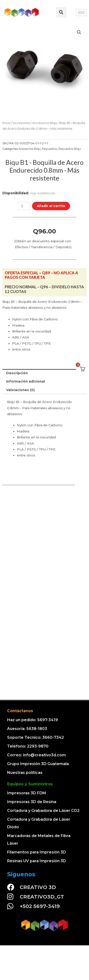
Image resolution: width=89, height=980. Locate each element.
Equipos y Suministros (30, 784)
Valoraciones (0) (20, 390)
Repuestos (49, 149)
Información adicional (26, 381)
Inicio (6, 123)
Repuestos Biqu (70, 149)
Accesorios (21, 123)
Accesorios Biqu (45, 123)
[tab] (44, 373)
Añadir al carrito (51, 206)
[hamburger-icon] (81, 12)
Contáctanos (20, 711)
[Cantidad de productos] (24, 206)
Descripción (17, 373)
